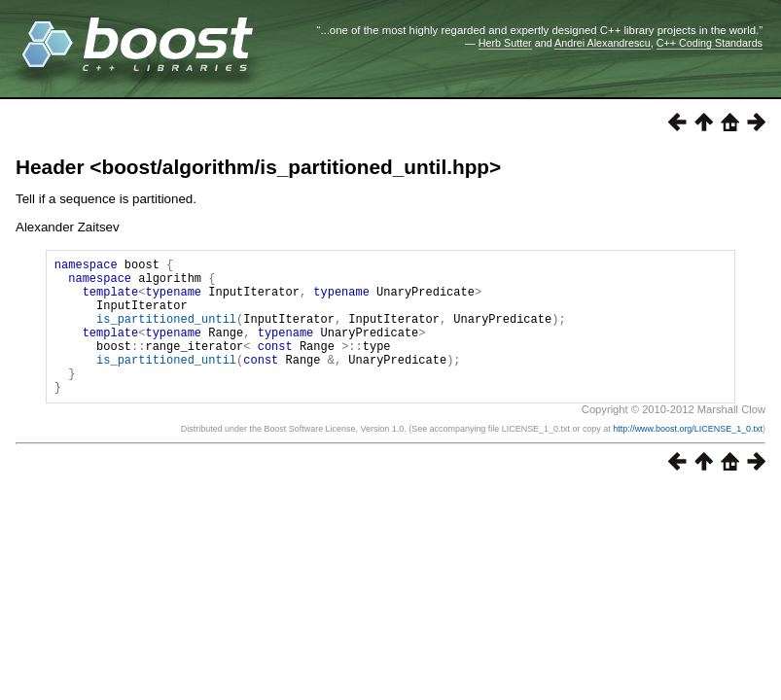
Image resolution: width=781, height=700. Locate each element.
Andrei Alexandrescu (603, 43)
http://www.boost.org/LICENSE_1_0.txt (688, 458)
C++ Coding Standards (710, 43)
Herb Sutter (505, 43)
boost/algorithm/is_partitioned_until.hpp (295, 167)
